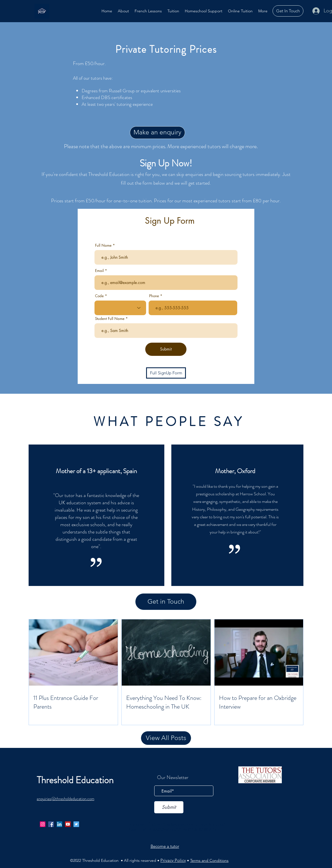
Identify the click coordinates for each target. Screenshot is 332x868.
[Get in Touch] (166, 602)
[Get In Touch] (288, 11)
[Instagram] (43, 824)
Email (99, 271)
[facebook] (51, 824)
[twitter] (76, 824)
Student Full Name (110, 319)
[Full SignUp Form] (166, 373)
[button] (173, 11)
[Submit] (166, 349)
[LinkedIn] (59, 824)
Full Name (103, 245)
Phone (154, 296)
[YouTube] (68, 824)
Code (99, 296)
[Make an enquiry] (157, 133)
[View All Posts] (166, 738)
